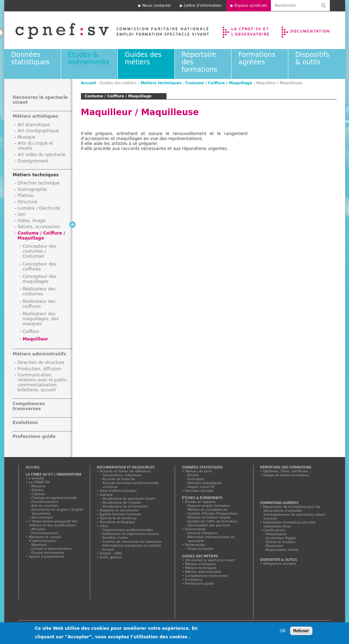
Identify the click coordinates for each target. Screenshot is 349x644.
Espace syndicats (251, 6)
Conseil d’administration (52, 549)
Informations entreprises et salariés (132, 545)
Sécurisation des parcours (209, 525)
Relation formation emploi (209, 517)
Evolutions (25, 423)
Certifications (274, 530)
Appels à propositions (47, 556)
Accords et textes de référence (125, 471)
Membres (39, 545)
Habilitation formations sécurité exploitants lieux (289, 524)
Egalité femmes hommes (121, 514)
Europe (108, 549)
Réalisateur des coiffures (39, 304)
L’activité (37, 478)
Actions (38, 490)
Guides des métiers (143, 58)
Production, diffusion (40, 369)
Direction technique (39, 183)
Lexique (106, 495)
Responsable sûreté (282, 550)
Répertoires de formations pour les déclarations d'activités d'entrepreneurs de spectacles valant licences (294, 512)
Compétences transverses (29, 406)
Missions (39, 486)
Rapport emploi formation (209, 506)
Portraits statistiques (205, 483)
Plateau (26, 195)
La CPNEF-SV (40, 482)
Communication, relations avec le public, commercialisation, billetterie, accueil (43, 382)
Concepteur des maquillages (40, 279)
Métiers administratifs (39, 354)
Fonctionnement (45, 502)
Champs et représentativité (54, 498)
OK (283, 631)
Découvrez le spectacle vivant (210, 560)
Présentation (276, 534)
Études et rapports (201, 502)
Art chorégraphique (38, 131)
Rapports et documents (119, 510)
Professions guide (34, 436)
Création (39, 494)
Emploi (193, 475)
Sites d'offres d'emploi (118, 491)
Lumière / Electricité (39, 208)
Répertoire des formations (286, 467)
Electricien (275, 546)
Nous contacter (157, 6)
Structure (28, 202)
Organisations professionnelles (128, 530)
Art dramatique (34, 125)
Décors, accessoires (39, 227)
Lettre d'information (203, 6)
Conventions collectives (122, 475)
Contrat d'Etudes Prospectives (213, 513)
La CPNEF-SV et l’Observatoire (247, 30)
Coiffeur (31, 332)
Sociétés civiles (115, 538)
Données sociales (200, 491)
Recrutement (42, 517)
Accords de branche (119, 479)
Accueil (89, 83)
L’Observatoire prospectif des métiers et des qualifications (53, 523)
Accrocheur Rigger (281, 538)
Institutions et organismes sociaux (131, 534)
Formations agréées (257, 58)
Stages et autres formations (286, 475)
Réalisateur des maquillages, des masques (41, 319)
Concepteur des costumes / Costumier (40, 251)
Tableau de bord (198, 471)
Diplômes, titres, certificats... (287, 471)
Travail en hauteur (281, 542)
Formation (196, 479)
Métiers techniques (161, 83)
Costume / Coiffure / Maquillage (219, 83)
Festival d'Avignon (203, 533)
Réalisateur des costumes (39, 291)
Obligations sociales (280, 563)
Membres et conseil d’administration (45, 539)
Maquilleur (36, 339)
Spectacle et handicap (118, 518)
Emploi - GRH (111, 553)
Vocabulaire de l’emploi (122, 502)
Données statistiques (31, 58)
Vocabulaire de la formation (126, 506)
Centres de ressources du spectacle (132, 541)
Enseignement (33, 161)
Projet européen (201, 549)
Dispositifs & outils (312, 58)
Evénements (195, 529)
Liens (104, 526)
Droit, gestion (111, 557)
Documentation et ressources (312, 30)
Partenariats (195, 545)
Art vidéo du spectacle (42, 155)
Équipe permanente (48, 552)
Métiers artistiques (36, 116)
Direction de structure (41, 363)
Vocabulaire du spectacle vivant (129, 498)
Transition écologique (118, 522)
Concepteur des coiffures (40, 267)
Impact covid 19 (201, 487)
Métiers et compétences (208, 509)
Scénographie (32, 189)
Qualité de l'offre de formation (213, 521)
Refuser (301, 631)
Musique (27, 137)
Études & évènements (89, 58)
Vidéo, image (32, 221)
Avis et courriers (45, 506)
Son (22, 214)
